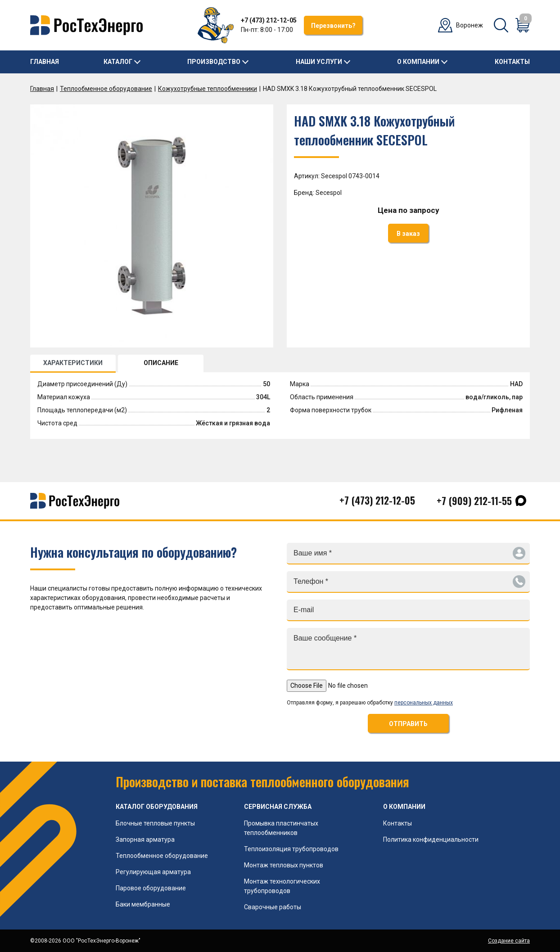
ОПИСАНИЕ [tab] (161, 363)
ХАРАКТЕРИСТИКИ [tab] (73, 363)
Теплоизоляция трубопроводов (291, 849)
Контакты (512, 62)
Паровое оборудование (151, 888)
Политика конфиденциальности (431, 839)
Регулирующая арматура (153, 872)
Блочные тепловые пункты (155, 823)
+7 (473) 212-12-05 (269, 20)
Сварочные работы (273, 907)
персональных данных (424, 703)
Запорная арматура (145, 839)
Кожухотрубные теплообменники (208, 89)
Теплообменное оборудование (106, 89)
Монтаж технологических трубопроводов (282, 886)
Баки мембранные (143, 904)
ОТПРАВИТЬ (408, 724)
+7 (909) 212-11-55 (474, 501)
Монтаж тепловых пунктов (284, 865)
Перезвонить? (333, 26)
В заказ (408, 234)
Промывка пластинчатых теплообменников (281, 828)
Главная (45, 62)
